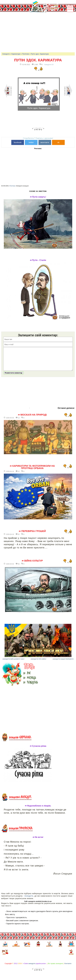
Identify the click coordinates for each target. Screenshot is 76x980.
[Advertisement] (39, 32)
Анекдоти (6, 54)
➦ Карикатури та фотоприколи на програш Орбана (32, 471)
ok (58, 142)
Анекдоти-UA (49, 65)
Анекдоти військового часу (14, 663)
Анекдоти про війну (39, 663)
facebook (18, 142)
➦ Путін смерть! (38, 197)
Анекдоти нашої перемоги (63, 663)
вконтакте (45, 142)
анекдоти (32, 967)
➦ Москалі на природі (32, 419)
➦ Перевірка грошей (32, 535)
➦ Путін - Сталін (38, 260)
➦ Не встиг (38, 841)
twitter (31, 142)
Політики (26, 54)
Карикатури (16, 54)
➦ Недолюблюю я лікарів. (38, 810)
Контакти (68, 967)
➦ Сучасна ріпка (38, 750)
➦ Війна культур (32, 565)
